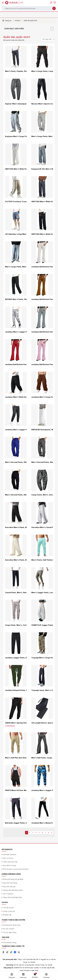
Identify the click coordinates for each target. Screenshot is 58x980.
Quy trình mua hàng (10, 883)
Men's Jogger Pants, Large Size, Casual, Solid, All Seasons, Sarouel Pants (42, 593)
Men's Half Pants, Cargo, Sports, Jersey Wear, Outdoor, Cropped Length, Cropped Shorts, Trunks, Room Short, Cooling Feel (42, 758)
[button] (29, 8)
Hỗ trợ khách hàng (10, 943)
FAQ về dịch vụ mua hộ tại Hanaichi (16, 869)
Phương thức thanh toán (12, 925)
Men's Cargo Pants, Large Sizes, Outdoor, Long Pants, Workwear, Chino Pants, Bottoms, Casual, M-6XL (42, 71)
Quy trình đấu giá (9, 887)
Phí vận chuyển (9, 929)
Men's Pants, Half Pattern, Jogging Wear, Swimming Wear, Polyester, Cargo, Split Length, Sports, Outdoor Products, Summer (42, 560)
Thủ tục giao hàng (10, 932)
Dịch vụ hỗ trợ (8, 858)
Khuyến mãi (7, 915)
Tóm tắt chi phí (8, 908)
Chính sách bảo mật (10, 862)
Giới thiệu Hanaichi (10, 854)
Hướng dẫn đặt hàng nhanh (13, 890)
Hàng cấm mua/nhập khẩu (12, 897)
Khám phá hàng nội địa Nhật (13, 879)
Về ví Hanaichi (8, 894)
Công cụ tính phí (9, 911)
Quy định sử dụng (9, 865)
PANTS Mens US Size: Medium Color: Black (16, 790)
